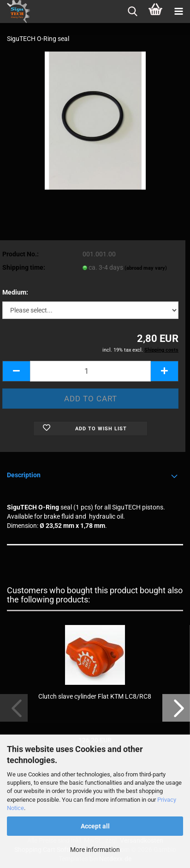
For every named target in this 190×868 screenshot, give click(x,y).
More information (95, 850)
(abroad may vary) (146, 268)
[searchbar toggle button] (132, 12)
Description (24, 475)
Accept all (95, 826)
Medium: (15, 292)
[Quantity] (90, 371)
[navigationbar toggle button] (178, 12)
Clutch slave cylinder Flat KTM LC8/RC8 (95, 696)
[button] (16, 371)
